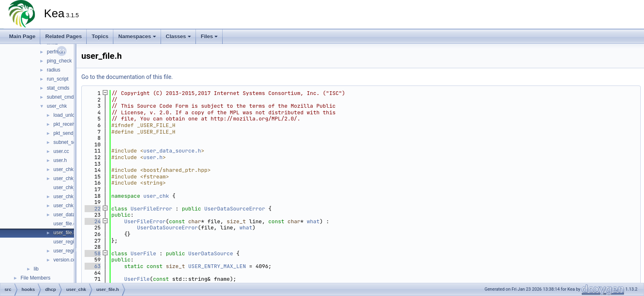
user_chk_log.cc (71, 178)
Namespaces (137, 36)
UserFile (143, 253)
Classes (178, 36)
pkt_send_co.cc (70, 133)
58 (93, 253)
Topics (100, 36)
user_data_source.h (172, 151)
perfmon (56, 52)
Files (209, 36)
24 (93, 221)
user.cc (61, 151)
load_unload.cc (70, 115)
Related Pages (63, 36)
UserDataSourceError (235, 209)
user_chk (57, 106)
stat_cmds (58, 88)
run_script (58, 79)
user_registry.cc (71, 242)
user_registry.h (69, 251)
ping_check (59, 61)
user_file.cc (66, 224)
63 (93, 266)
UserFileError (151, 209)
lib (36, 269)
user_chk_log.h (70, 187)
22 (93, 209)
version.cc (64, 260)
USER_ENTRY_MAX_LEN (217, 266)
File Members (36, 278)
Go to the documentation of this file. (127, 77)
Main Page (22, 36)
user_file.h (65, 233)
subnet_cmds (61, 97)
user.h (60, 160)
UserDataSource (210, 253)
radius (54, 70)
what (313, 221)
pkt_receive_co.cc (73, 124)
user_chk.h (66, 169)
